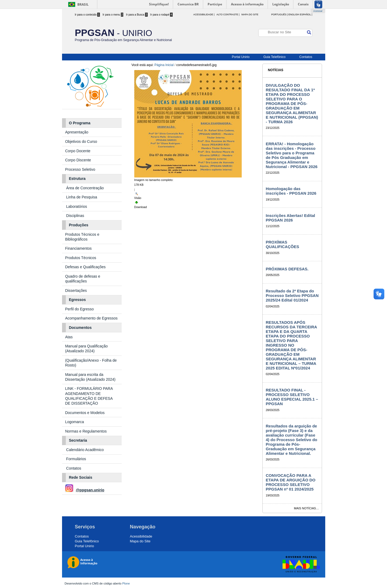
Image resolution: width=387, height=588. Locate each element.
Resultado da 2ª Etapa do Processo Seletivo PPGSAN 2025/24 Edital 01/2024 (292, 295)
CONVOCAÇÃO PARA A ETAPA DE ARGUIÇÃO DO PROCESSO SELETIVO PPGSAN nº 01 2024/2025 (291, 482)
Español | (306, 14)
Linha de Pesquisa (82, 197)
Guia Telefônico (275, 57)
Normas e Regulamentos (86, 431)
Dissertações (76, 291)
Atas (69, 337)
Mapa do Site (250, 14)
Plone (126, 583)
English (294, 14)
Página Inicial (164, 65)
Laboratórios (77, 206)
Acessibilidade (141, 536)
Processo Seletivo (80, 169)
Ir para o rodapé (162, 15)
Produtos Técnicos (81, 258)
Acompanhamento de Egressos (91, 318)
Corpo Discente (78, 160)
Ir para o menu (113, 15)
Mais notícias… (307, 508)
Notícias (276, 70)
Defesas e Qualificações (85, 267)
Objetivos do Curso (81, 141)
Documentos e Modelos (85, 413)
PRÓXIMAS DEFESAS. (287, 269)
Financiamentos (78, 248)
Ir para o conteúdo (88, 15)
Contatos (306, 57)
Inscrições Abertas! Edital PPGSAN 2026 (291, 218)
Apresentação (77, 132)
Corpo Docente (78, 151)
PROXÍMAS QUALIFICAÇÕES (283, 244)
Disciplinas (75, 216)
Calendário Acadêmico (85, 450)
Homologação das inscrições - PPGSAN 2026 (291, 191)
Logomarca (74, 422)
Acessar (318, 11)
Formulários (76, 459)
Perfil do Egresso (79, 309)
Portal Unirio (241, 57)
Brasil (83, 4)
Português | (280, 14)
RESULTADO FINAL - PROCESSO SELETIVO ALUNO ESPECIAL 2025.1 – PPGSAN (292, 397)
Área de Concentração (85, 188)
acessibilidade (203, 14)
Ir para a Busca (137, 15)
